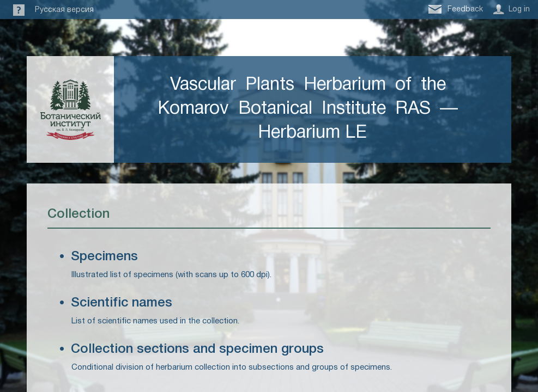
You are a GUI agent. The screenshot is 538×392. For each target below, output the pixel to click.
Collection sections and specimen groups (197, 350)
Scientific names (122, 303)
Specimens (104, 257)
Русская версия (64, 10)
